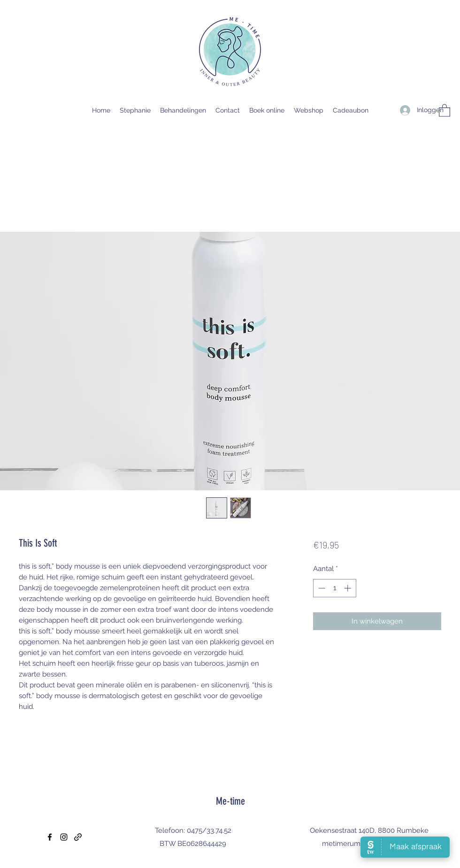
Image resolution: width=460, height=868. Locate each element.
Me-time (230, 801)
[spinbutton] (334, 588)
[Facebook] (50, 837)
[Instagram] (64, 837)
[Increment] (349, 588)
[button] (445, 110)
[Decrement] (321, 588)
